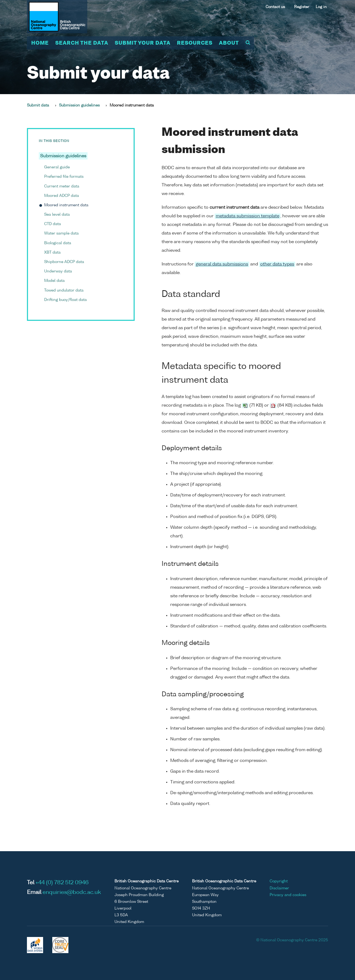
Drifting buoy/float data (65, 300)
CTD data (53, 224)
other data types (277, 264)
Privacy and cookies (288, 895)
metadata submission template (248, 216)
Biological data (58, 243)
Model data (54, 281)
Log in (321, 7)
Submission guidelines (79, 105)
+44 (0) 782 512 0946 (62, 883)
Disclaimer (279, 888)
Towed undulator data (64, 290)
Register (302, 7)
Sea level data (57, 215)
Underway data (58, 271)
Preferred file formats (64, 177)
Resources (195, 43)
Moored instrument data (66, 205)
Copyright (279, 881)
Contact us (275, 7)
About (229, 43)
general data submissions (222, 264)
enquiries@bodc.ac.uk (72, 893)
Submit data (38, 105)
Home (40, 43)
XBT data (52, 253)
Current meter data (62, 186)
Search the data (82, 43)
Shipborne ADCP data (64, 262)
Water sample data (61, 233)
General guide (57, 167)
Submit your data (143, 43)
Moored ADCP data (62, 196)
